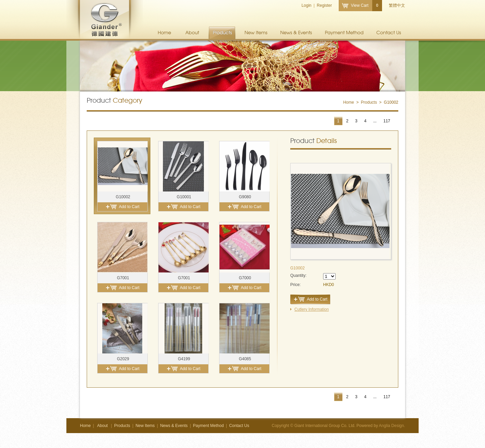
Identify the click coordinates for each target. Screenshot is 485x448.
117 (387, 121)
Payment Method (344, 33)
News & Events (296, 33)
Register (324, 5)
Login (306, 5)
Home (164, 33)
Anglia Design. (392, 426)
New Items (256, 33)
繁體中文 (397, 5)
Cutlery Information (311, 309)
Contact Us (389, 33)
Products (222, 33)
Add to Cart (129, 207)
